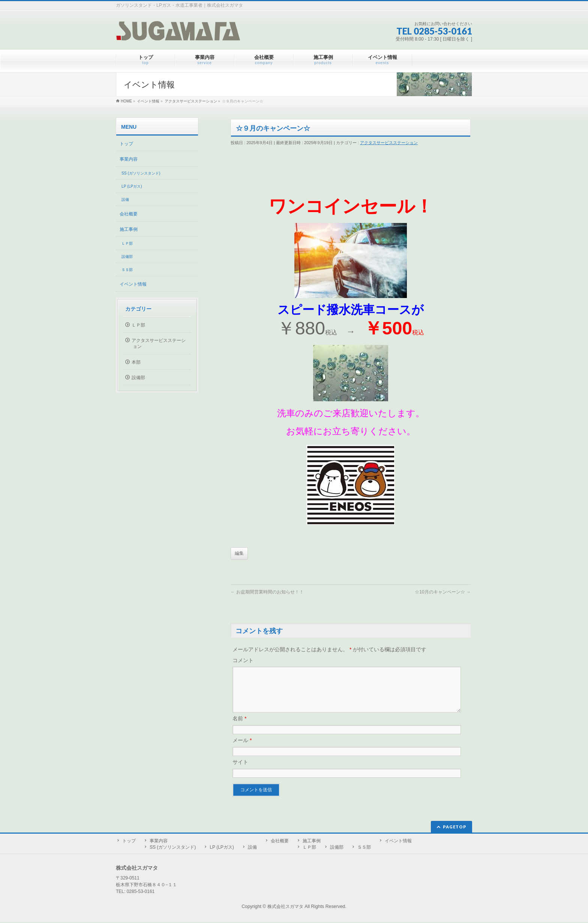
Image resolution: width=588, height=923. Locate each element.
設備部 (127, 257)
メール (242, 749)
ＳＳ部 (127, 270)
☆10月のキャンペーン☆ (443, 592)
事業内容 (129, 159)
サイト (240, 771)
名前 (239, 727)
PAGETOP (455, 828)
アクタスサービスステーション (389, 143)
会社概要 (129, 214)
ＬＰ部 (127, 243)
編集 (239, 553)
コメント (243, 660)
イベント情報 (133, 284)
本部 (136, 362)
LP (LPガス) (132, 186)
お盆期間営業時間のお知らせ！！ (267, 592)
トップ (126, 144)
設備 (125, 200)
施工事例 (129, 229)
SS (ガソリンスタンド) (141, 173)
